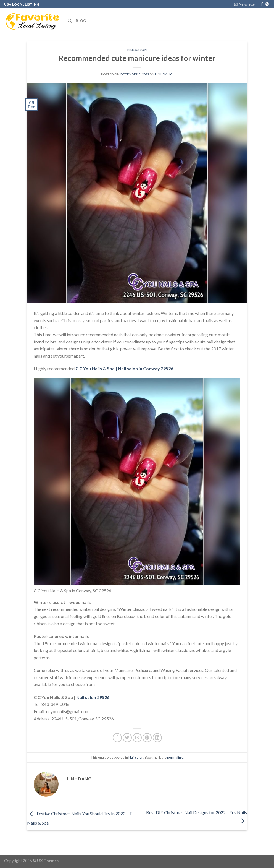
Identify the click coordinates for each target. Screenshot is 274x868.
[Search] (70, 21)
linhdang (164, 74)
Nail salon (137, 50)
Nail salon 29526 (93, 697)
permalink (175, 757)
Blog (81, 21)
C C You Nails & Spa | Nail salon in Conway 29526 (124, 368)
